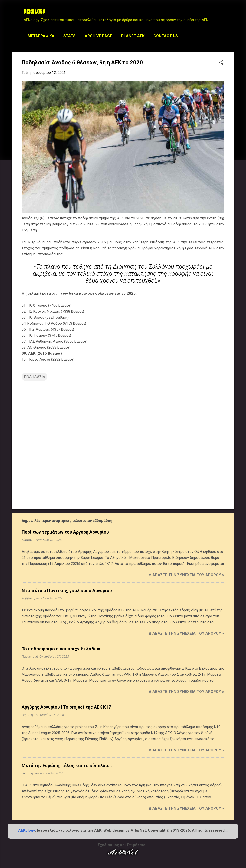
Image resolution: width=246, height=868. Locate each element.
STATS (70, 36)
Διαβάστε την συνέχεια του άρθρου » (186, 575)
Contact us (166, 36)
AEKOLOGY (34, 12)
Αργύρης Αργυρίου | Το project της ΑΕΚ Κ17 (66, 707)
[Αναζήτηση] (231, 14)
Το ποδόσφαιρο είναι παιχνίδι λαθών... (63, 649)
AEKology (27, 830)
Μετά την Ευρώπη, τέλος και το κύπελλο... (67, 765)
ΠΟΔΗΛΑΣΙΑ (35, 377)
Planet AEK (133, 36)
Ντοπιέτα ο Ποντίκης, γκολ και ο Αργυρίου (67, 590)
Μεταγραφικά (41, 36)
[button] (221, 63)
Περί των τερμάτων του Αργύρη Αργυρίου (65, 532)
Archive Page (98, 36)
